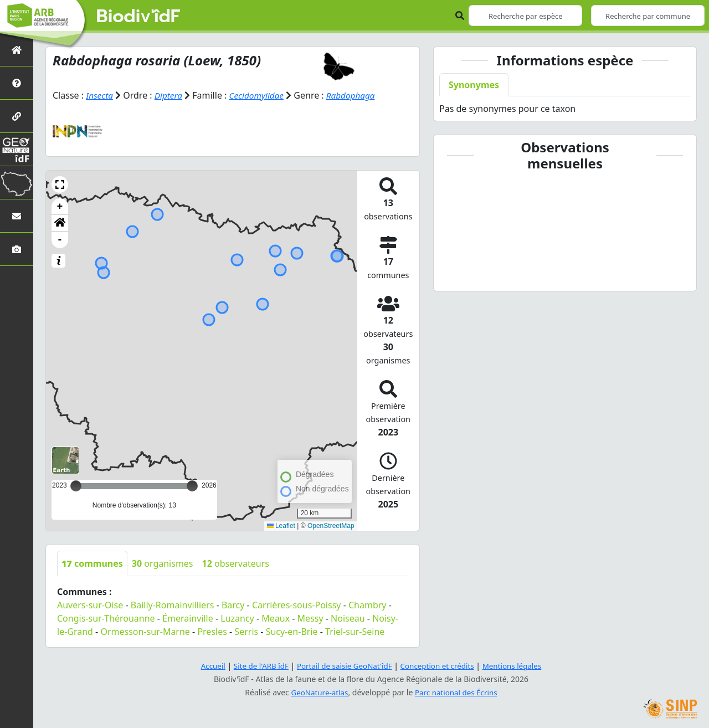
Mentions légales (518, 666)
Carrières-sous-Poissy (297, 605)
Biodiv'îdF (138, 17)
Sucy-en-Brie (292, 632)
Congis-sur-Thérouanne (106, 618)
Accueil (207, 666)
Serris (246, 632)
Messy (310, 618)
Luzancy (237, 618)
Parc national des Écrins (458, 692)
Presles (212, 632)
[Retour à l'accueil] (17, 50)
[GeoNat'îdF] (17, 149)
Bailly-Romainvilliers (173, 605)
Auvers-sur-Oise (90, 605)
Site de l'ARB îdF (256, 666)
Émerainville (188, 618)
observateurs (236, 563)
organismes (163, 563)
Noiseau (348, 618)
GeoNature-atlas (318, 692)
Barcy (233, 605)
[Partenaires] (17, 116)
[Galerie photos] (17, 249)
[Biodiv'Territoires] (17, 183)
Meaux (276, 618)
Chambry (368, 605)
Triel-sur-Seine (355, 632)
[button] (60, 184)
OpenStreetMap (331, 526)
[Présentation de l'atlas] (17, 83)
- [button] (60, 240)
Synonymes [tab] (474, 85)
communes (92, 563)
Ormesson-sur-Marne (145, 632)
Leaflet (281, 526)
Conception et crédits (440, 666)
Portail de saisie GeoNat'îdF (343, 666)
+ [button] (60, 207)
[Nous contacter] (17, 216)
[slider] (192, 486)
